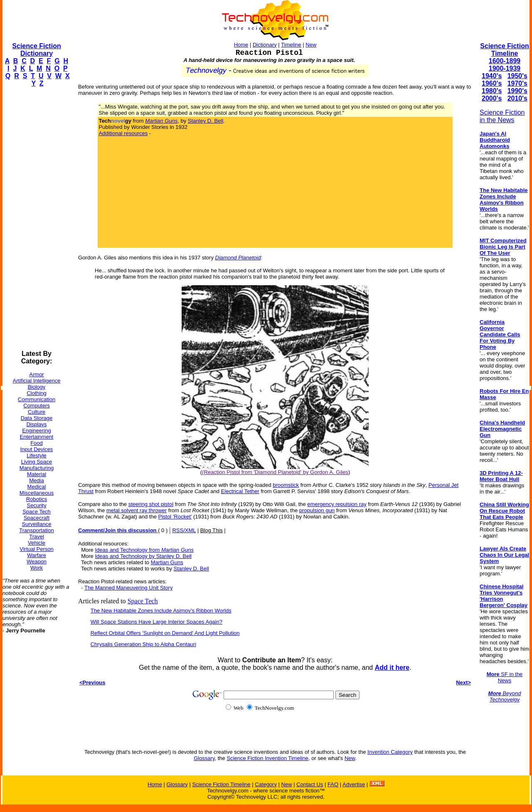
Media (36, 480)
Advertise (354, 784)
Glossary (204, 758)
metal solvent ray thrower (137, 510)
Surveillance (37, 524)
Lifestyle (37, 455)
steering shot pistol (151, 504)
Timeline (291, 45)
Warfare (37, 555)
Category (266, 784)
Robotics (37, 499)
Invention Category (390, 752)
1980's (492, 91)
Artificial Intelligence (37, 381)
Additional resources (123, 133)
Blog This (212, 530)
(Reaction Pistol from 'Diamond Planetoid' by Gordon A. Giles (275, 472)
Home (241, 45)
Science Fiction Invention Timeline (267, 758)
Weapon (37, 561)
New (311, 45)
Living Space (37, 462)
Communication (37, 399)
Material (37, 474)
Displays (36, 424)
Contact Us (310, 784)
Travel (37, 537)
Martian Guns (167, 562)
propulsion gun (317, 510)
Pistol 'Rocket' (175, 517)
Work (37, 568)
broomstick (286, 485)
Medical (37, 487)
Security (37, 505)
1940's (492, 76)
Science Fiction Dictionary (36, 50)
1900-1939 (505, 68)
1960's (492, 83)
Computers (37, 406)
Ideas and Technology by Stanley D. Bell (143, 556)
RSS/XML (184, 530)
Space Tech (37, 512)
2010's (517, 98)
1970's (517, 83)
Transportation (36, 530)
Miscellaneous (37, 493)
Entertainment (37, 437)
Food (37, 443)
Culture (37, 412)
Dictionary (265, 45)
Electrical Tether (240, 491)
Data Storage (37, 418)
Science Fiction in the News (502, 116)
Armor (36, 374)
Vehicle (37, 543)
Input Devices (37, 449)
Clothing (37, 393)
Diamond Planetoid (238, 258)
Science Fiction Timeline (504, 50)
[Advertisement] (36, 219)
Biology (37, 387)
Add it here (392, 668)
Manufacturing (37, 468)
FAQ (333, 784)
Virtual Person (36, 549)
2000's (492, 98)
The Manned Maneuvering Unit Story (128, 588)
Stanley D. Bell (206, 121)
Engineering (36, 431)
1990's (517, 91)
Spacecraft (37, 518)
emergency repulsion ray (337, 504)
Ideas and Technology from (144, 550)
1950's (517, 76)
